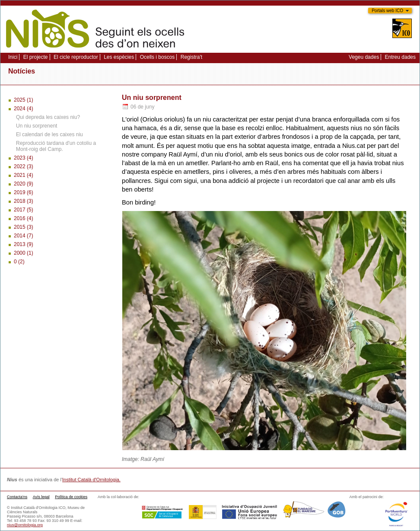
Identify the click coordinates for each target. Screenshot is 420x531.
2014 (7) (24, 236)
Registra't (191, 57)
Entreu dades (400, 57)
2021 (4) (24, 175)
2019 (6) (24, 192)
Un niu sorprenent (37, 126)
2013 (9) (24, 244)
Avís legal (41, 497)
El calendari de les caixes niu (49, 134)
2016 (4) (24, 218)
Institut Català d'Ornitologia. (91, 480)
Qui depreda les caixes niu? (48, 117)
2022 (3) (24, 166)
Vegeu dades (364, 57)
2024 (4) (24, 109)
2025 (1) (24, 100)
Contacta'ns (17, 497)
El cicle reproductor (76, 57)
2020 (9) (24, 184)
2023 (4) (24, 158)
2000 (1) (24, 253)
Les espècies (119, 57)
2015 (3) (24, 227)
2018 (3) (24, 201)
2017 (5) (24, 210)
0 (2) (19, 262)
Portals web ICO (387, 11)
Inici (13, 57)
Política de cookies (71, 497)
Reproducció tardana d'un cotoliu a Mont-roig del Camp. (56, 146)
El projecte (36, 57)
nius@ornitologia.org (25, 525)
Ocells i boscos (157, 57)
